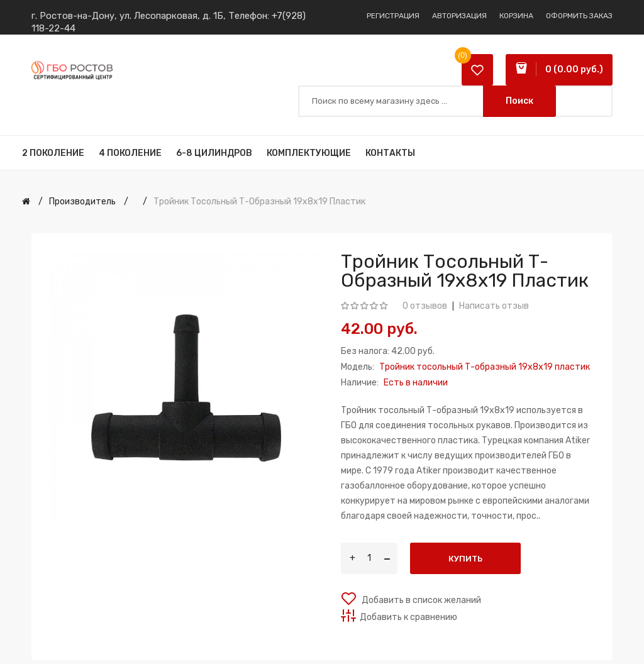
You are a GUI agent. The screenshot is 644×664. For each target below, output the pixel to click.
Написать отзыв (494, 306)
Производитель (82, 202)
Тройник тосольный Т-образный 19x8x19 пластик (259, 202)
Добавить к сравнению (408, 617)
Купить (465, 559)
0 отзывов (425, 306)
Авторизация (459, 16)
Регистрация (393, 16)
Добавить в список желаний (420, 600)
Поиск (519, 101)
